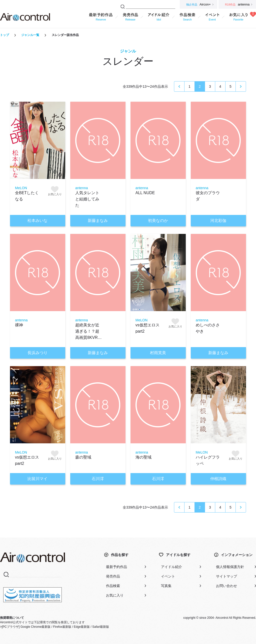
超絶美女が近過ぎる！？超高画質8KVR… (88, 331)
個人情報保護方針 (230, 567)
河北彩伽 (218, 221)
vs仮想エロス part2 (147, 328)
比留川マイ (37, 479)
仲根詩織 (218, 479)
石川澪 (98, 479)
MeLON (21, 188)
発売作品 (113, 576)
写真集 (166, 586)
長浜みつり (37, 353)
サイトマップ (226, 576)
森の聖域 (83, 457)
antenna (82, 188)
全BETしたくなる (27, 196)
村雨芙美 (158, 353)
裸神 (19, 325)
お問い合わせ (226, 586)
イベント (168, 576)
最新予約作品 (116, 567)
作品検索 (113, 586)
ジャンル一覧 (30, 35)
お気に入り (115, 595)
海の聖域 (143, 457)
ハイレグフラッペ (208, 460)
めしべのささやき (208, 328)
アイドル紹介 (171, 567)
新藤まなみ (98, 221)
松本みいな (37, 221)
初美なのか (158, 221)
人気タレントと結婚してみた (87, 199)
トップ (4, 35)
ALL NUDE (145, 193)
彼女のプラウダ (208, 196)
